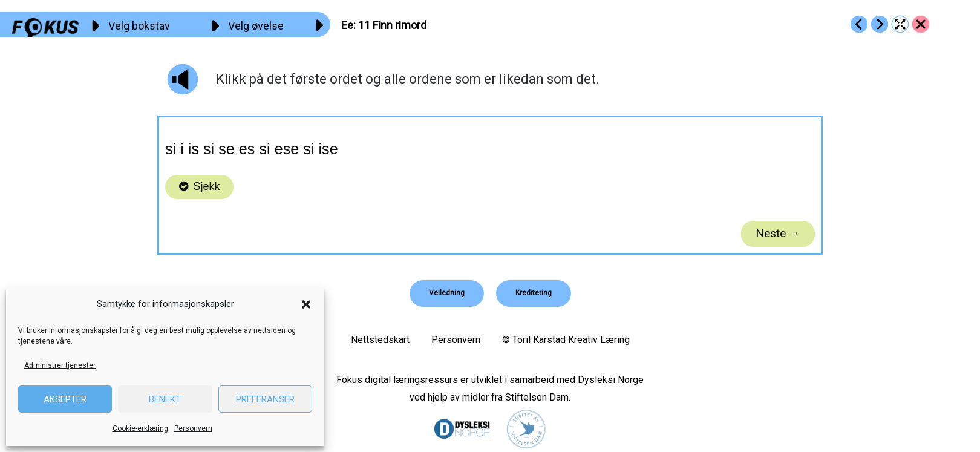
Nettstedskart (380, 340)
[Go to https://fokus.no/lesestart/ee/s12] (880, 24)
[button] (306, 304)
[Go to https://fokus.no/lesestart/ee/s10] (859, 24)
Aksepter (65, 399)
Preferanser (265, 399)
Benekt (165, 399)
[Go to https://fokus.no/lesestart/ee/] (921, 24)
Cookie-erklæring (140, 428)
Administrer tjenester (60, 365)
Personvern (193, 428)
